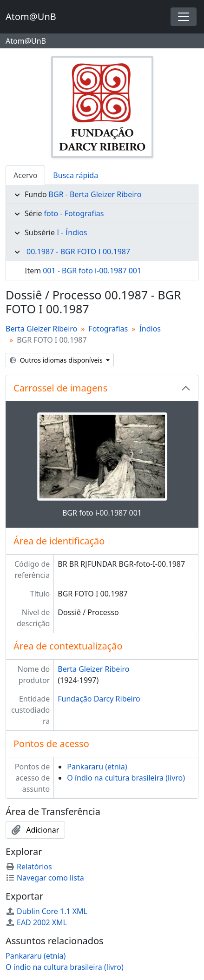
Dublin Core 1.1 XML (46, 911)
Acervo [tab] (25, 175)
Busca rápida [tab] (76, 175)
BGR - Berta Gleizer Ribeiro (95, 194)
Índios (150, 329)
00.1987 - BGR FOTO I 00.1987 (78, 252)
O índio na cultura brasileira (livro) (126, 778)
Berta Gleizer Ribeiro (41, 329)
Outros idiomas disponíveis (57, 360)
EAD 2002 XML (36, 922)
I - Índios (72, 232)
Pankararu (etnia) (97, 767)
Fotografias (108, 329)
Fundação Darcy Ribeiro (99, 699)
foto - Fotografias (74, 213)
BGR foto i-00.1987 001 (102, 513)
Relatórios (29, 867)
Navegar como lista (45, 878)
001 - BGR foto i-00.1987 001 (92, 271)
